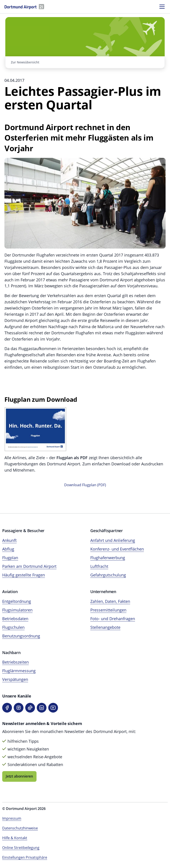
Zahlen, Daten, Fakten (110, 601)
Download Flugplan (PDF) (85, 485)
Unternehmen (103, 592)
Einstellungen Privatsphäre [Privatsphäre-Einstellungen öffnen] (25, 857)
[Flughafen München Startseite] (24, 7)
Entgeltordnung (17, 601)
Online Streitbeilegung (21, 848)
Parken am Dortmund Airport (29, 566)
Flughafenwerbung (108, 558)
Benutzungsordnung (21, 636)
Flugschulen (13, 627)
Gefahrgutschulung (108, 575)
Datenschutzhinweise (20, 828)
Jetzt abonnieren (19, 776)
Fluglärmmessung (19, 671)
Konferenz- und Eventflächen (117, 549)
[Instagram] (19, 708)
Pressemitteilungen (108, 610)
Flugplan (10, 558)
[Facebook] (7, 708)
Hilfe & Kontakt (15, 838)
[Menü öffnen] (162, 7)
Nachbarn (11, 652)
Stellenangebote (105, 627)
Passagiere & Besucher (23, 531)
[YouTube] (53, 708)
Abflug (8, 549)
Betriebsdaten (15, 619)
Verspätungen (15, 679)
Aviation (10, 592)
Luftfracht (99, 566)
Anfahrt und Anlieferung (113, 540)
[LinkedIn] (42, 708)
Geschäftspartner (107, 531)
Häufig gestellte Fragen (24, 575)
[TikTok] (30, 708)
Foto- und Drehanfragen (113, 619)
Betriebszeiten (15, 662)
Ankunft (9, 540)
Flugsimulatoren (17, 610)
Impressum (12, 818)
